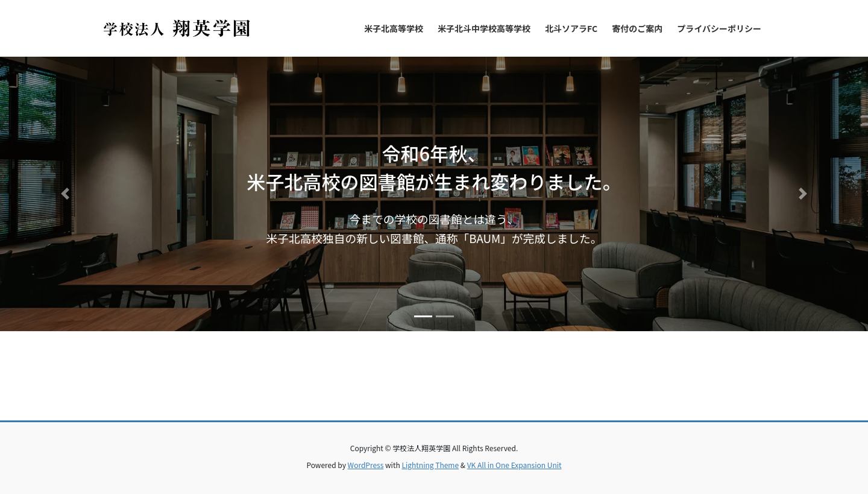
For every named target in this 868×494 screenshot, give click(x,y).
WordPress (366, 465)
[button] (65, 194)
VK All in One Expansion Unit (514, 465)
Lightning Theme (430, 465)
